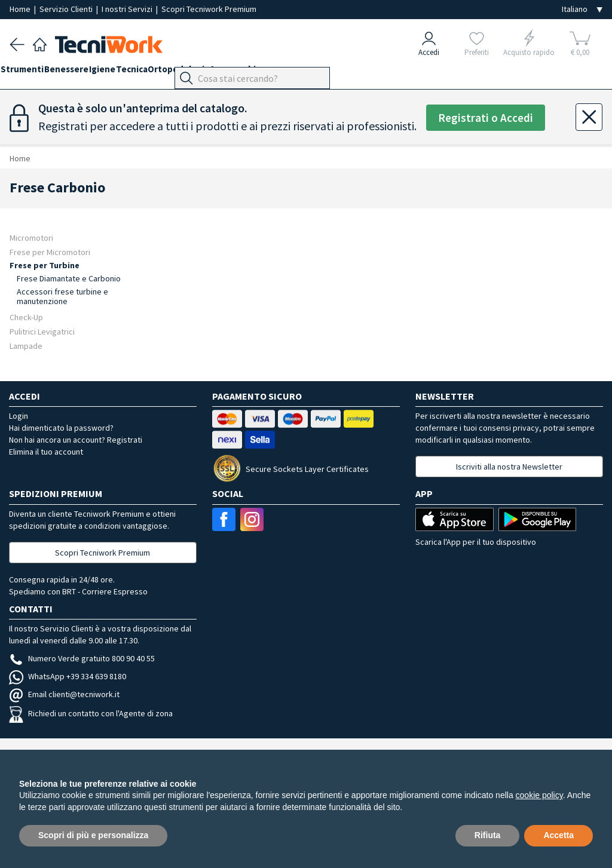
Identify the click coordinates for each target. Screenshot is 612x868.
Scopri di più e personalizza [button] (93, 835)
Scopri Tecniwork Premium (209, 9)
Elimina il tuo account (46, 452)
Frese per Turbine (45, 265)
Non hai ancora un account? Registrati (76, 440)
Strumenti (31, 73)
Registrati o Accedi (485, 118)
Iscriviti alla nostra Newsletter (509, 467)
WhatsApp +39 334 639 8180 (68, 676)
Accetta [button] (559, 835)
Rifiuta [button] (488, 835)
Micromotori (31, 237)
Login (19, 416)
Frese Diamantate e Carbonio (69, 278)
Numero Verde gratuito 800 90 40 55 (82, 658)
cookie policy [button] (539, 795)
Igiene (129, 73)
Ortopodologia (224, 73)
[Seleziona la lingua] (582, 9)
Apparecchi (287, 73)
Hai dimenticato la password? (61, 428)
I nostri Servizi (128, 9)
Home (21, 9)
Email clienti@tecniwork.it (64, 694)
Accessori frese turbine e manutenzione (62, 296)
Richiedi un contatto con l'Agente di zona (91, 713)
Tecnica (168, 73)
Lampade (26, 346)
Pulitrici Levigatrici (42, 331)
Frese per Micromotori (50, 252)
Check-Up (26, 317)
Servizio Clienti (67, 9)
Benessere (84, 73)
